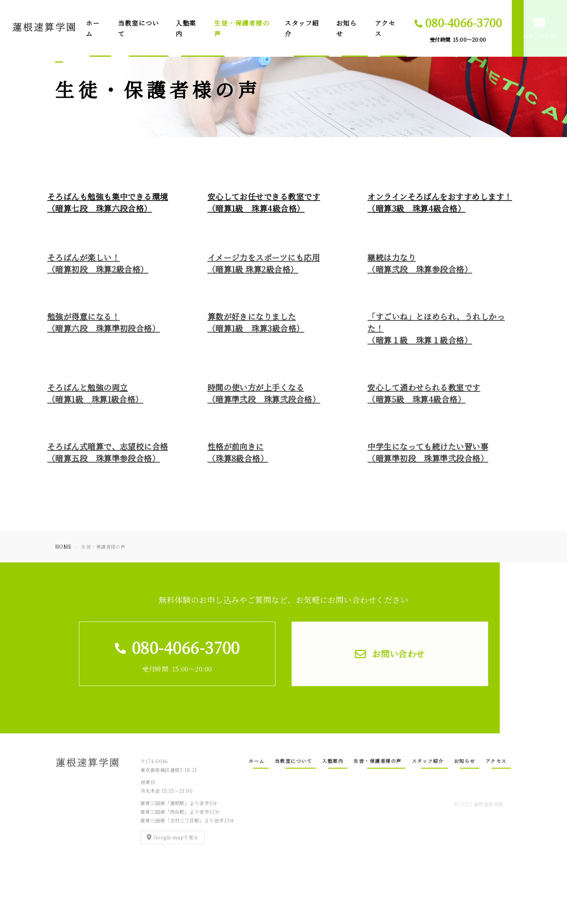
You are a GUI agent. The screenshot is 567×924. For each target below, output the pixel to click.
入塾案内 (186, 28)
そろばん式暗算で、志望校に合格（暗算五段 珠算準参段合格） (108, 456)
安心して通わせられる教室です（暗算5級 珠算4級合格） (424, 397)
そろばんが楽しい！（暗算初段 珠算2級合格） (98, 267)
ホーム (93, 28)
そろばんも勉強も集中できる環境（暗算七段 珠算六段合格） (108, 203)
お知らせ (347, 28)
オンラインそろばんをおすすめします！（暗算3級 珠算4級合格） (440, 203)
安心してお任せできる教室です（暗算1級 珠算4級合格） (264, 203)
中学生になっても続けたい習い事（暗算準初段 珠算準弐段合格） (428, 456)
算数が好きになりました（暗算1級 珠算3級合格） (256, 326)
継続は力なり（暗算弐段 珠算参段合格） (420, 267)
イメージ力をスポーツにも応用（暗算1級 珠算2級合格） (264, 267)
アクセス (385, 28)
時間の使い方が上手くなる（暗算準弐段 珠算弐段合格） (264, 397)
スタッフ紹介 (302, 28)
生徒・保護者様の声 (242, 28)
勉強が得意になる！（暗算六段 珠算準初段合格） (104, 326)
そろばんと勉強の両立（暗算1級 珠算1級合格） (95, 397)
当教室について (139, 28)
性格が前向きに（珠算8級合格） (238, 456)
